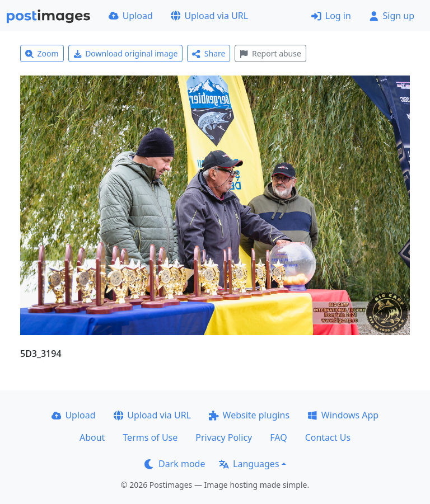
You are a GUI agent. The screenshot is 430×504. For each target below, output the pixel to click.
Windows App (343, 415)
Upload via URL (209, 16)
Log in (331, 16)
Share (209, 53)
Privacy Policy (224, 437)
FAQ (278, 437)
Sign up (392, 16)
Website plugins (249, 415)
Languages (249, 464)
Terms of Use (150, 437)
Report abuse (270, 53)
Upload (131, 16)
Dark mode (175, 464)
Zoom (42, 53)
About (92, 437)
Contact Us (328, 437)
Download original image (126, 53)
